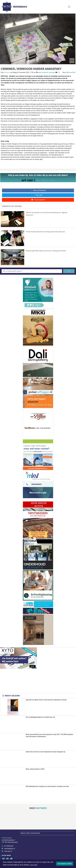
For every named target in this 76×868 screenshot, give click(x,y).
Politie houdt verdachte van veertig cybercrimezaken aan (45, 232)
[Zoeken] (69, 271)
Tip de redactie (38, 200)
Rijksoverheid (71, 72)
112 (59, 72)
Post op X (38, 195)
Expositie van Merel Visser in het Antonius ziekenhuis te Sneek (46, 700)
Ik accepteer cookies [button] (65, 864)
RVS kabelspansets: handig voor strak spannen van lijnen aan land (47, 786)
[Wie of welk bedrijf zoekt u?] (32, 271)
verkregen (52, 72)
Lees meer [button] (34, 865)
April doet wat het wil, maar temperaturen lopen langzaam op (46, 752)
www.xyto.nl (8, 851)
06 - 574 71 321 (45, 180)
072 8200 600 (9, 846)
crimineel (45, 72)
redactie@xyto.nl (10, 849)
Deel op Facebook (38, 190)
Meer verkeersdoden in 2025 (35, 769)
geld (40, 72)
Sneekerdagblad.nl (20, 7)
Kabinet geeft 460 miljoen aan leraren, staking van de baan (46, 251)
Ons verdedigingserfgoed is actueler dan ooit (40, 717)
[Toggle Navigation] (69, 7)
